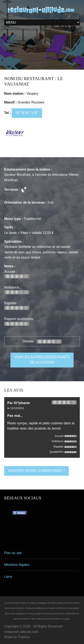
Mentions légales (17, 565)
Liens (8, 577)
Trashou (24, 637)
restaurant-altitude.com (21, 632)
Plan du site (13, 553)
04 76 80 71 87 (27, 113)
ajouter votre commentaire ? (36, 471)
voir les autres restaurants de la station (42, 360)
